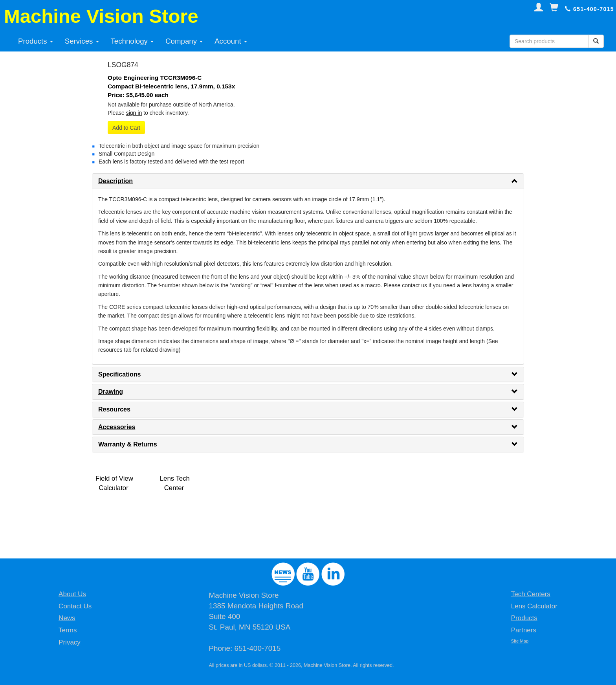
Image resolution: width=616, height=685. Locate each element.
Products (36, 41)
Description (115, 181)
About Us (72, 594)
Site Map (520, 641)
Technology (132, 41)
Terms (68, 630)
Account (231, 41)
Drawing (111, 392)
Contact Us (75, 606)
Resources (114, 409)
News (67, 618)
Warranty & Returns (128, 444)
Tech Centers (531, 594)
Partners (524, 630)
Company (184, 41)
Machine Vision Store (101, 16)
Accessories (117, 427)
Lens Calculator (534, 606)
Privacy (70, 642)
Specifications (119, 374)
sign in (134, 113)
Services (82, 41)
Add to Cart (126, 128)
